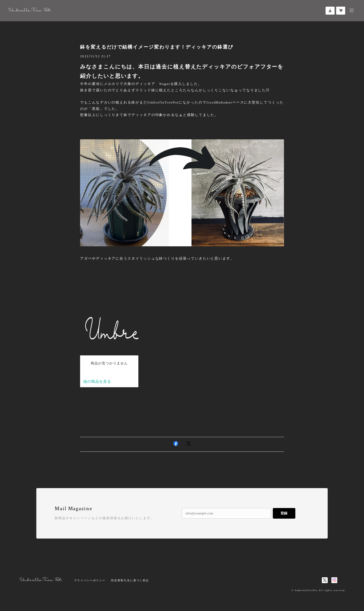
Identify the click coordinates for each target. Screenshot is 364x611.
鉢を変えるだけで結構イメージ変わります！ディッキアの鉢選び (157, 47)
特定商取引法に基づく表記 (130, 580)
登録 (284, 513)
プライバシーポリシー (90, 580)
